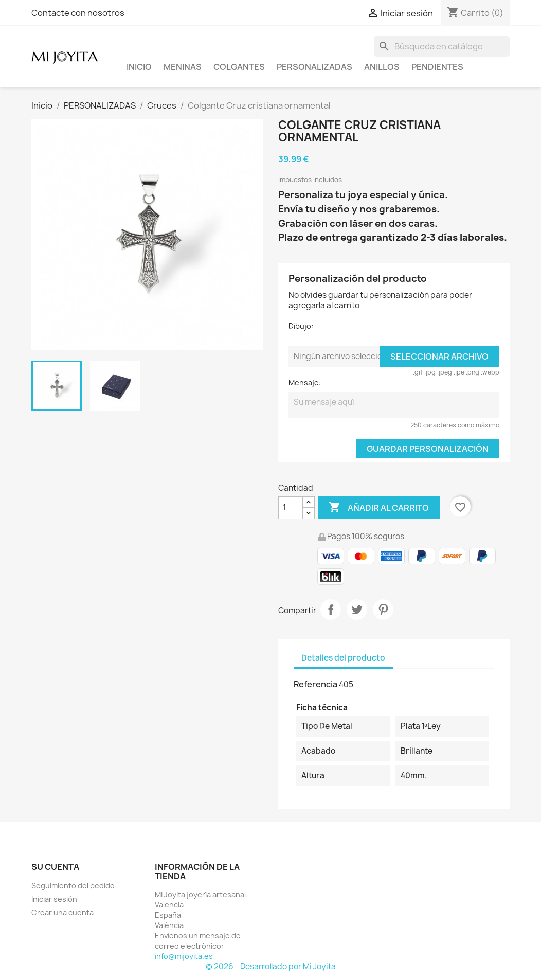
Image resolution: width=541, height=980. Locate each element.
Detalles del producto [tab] (343, 658)
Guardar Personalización (428, 449)
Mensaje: (305, 382)
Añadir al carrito (379, 508)
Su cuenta (55, 867)
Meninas (183, 67)
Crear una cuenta (62, 912)
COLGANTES (239, 67)
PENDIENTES (437, 67)
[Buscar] (442, 46)
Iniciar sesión (54, 899)
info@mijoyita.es (184, 956)
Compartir (331, 610)
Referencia (315, 684)
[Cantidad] (291, 508)
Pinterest (383, 610)
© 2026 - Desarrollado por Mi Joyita (271, 966)
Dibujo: (301, 326)
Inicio (139, 67)
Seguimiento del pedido (73, 886)
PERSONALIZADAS (314, 67)
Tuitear (357, 610)
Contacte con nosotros (78, 13)
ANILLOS (382, 67)
